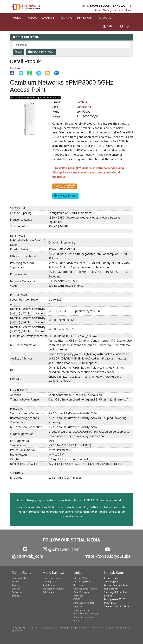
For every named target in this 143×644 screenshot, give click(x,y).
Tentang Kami (110, 10)
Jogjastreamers (81, 610)
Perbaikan (17, 592)
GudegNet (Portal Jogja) (86, 613)
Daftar (109, 26)
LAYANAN (48, 18)
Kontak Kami (125, 10)
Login (125, 26)
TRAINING (66, 18)
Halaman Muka (19, 578)
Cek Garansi (49, 592)
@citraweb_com (61, 549)
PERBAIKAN (85, 18)
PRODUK (31, 18)
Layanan (16, 589)
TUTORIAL (104, 18)
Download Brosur (65, 196)
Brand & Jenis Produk (41, 52)
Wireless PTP (85, 107)
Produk (15, 581)
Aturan (98, 10)
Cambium (83, 102)
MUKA (17, 18)
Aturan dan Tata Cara (53, 578)
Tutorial (16, 596)
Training (16, 585)
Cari (18, 52)
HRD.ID (77, 599)
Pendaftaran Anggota (53, 589)
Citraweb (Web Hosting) (85, 589)
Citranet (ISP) (80, 578)
